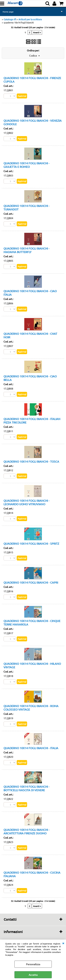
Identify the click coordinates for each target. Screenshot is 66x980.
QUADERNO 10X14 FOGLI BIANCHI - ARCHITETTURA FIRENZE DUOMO (26, 831)
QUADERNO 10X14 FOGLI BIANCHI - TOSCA (31, 461)
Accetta (33, 975)
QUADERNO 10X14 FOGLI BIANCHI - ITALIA (31, 748)
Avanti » (37, 32)
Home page (8, 12)
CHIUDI (63, 943)
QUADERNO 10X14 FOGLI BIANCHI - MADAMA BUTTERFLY (26, 250)
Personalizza (33, 964)
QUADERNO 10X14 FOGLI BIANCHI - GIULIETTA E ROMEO (26, 165)
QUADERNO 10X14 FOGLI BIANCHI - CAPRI (31, 582)
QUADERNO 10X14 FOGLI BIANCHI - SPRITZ (31, 543)
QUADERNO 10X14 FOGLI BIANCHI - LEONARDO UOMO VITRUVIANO (26, 502)
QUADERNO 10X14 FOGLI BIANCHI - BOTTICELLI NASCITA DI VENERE (26, 788)
